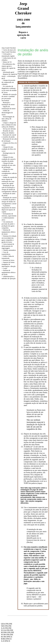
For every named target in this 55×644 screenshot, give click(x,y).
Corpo (5, 268)
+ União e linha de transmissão (8, 257)
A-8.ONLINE (6, 628)
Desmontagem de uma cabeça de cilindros (8, 119)
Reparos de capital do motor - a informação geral (9, 76)
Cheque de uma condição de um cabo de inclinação (9, 165)
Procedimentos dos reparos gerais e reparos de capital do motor (8, 67)
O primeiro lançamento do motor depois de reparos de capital (9, 209)
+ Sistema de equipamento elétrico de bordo (9, 272)
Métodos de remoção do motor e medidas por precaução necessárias (9, 97)
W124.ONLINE (7, 630)
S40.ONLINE (6, 626)
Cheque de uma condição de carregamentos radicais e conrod (9, 172)
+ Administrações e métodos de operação (9, 277)
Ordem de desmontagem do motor (7, 113)
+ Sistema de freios (8, 260)
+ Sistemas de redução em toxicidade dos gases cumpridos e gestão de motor (9, 239)
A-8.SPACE (6, 641)
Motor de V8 (7, 62)
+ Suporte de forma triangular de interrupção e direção (9, 264)
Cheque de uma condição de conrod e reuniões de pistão (9, 159)
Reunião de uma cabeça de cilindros (8, 132)
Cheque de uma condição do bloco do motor (9, 149)
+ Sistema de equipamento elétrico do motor (9, 232)
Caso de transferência (6, 253)
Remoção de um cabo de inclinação (9, 140)
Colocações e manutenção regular (8, 55)
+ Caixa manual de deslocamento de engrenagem (8, 246)
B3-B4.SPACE (7, 637)
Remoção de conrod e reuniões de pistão (9, 136)
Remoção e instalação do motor (8, 103)
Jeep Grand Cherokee (9, 48)
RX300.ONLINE (8, 632)
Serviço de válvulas (9, 129)
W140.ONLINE (7, 635)
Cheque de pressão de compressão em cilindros (8, 82)
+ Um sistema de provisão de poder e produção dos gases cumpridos (8, 225)
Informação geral (9, 72)
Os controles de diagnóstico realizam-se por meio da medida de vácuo (9, 89)
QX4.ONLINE (7, 624)
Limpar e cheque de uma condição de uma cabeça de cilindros (9, 125)
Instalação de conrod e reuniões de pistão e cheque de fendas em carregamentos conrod (9, 201)
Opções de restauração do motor (9, 108)
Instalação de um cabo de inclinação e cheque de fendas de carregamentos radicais (9, 188)
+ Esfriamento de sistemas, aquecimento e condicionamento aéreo (9, 217)
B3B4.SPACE (6, 639)
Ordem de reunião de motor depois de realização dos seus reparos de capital (9, 180)
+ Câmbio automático (9, 250)
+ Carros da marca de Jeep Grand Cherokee (9, 51)
